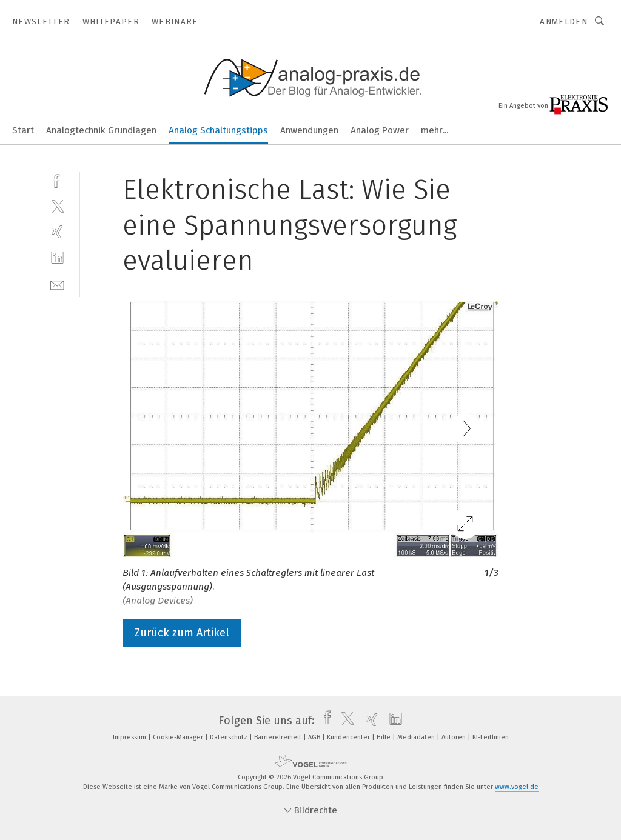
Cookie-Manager (179, 737)
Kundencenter (349, 737)
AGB (315, 737)
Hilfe (384, 737)
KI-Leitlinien (491, 737)
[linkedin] (57, 258)
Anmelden (564, 22)
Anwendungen (309, 130)
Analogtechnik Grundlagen (101, 130)
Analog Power (380, 130)
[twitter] (57, 206)
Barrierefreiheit (279, 737)
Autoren (455, 737)
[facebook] (57, 180)
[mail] (57, 284)
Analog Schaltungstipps (218, 130)
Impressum (130, 737)
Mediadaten (417, 737)
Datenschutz (230, 737)
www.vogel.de (517, 787)
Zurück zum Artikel (182, 633)
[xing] (57, 232)
